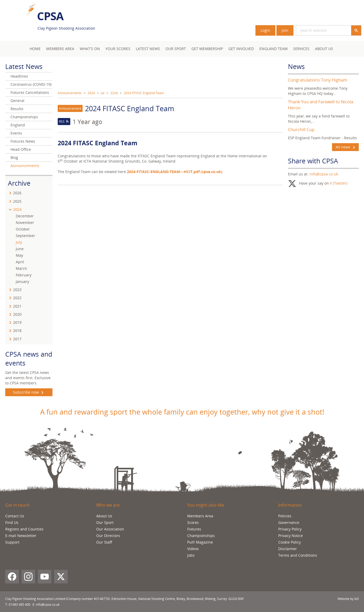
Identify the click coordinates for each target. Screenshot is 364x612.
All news (345, 147)
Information (290, 505)
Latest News (148, 49)
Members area (60, 49)
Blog (14, 157)
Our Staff (104, 542)
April (20, 262)
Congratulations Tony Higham (318, 80)
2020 (17, 314)
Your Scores (118, 49)
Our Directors (108, 536)
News (296, 66)
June (20, 249)
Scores (193, 522)
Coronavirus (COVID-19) (31, 84)
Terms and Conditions (298, 555)
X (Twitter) (339, 183)
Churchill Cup (301, 130)
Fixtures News (23, 141)
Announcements (70, 93)
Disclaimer (288, 549)
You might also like (206, 505)
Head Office (21, 149)
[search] (317, 30)
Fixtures (194, 529)
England (18, 125)
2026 (17, 193)
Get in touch (17, 505)
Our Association (110, 529)
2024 (91, 93)
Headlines (19, 76)
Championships (24, 117)
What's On (90, 49)
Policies (285, 516)
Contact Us (15, 516)
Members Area (200, 516)
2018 (17, 331)
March (21, 268)
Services (301, 49)
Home (35, 49)
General (17, 101)
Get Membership (207, 49)
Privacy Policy (290, 529)
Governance (289, 522)
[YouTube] (45, 577)
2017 (17, 339)
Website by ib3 (348, 599)
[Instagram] (28, 577)
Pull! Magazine (200, 542)
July (19, 242)
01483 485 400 (20, 605)
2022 (17, 298)
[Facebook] (12, 577)
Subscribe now (29, 392)
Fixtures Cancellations (30, 92)
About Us (324, 49)
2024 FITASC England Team (144, 93)
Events (16, 133)
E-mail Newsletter (21, 536)
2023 (17, 290)
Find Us (12, 522)
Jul (103, 93)
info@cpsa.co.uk (324, 174)
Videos (193, 549)
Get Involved (241, 49)
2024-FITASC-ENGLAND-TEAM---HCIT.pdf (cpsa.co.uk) (175, 172)
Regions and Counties (24, 529)
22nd (114, 93)
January (22, 281)
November (25, 222)
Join (285, 30)
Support (12, 542)
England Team (274, 49)
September (25, 236)
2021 (17, 306)
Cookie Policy (290, 542)
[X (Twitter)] (61, 577)
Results (17, 109)
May (19, 255)
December (25, 216)
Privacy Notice (291, 536)
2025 (17, 201)
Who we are (108, 505)
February (24, 275)
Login (265, 30)
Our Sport (176, 49)
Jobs (191, 555)
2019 (17, 322)
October (23, 229)
